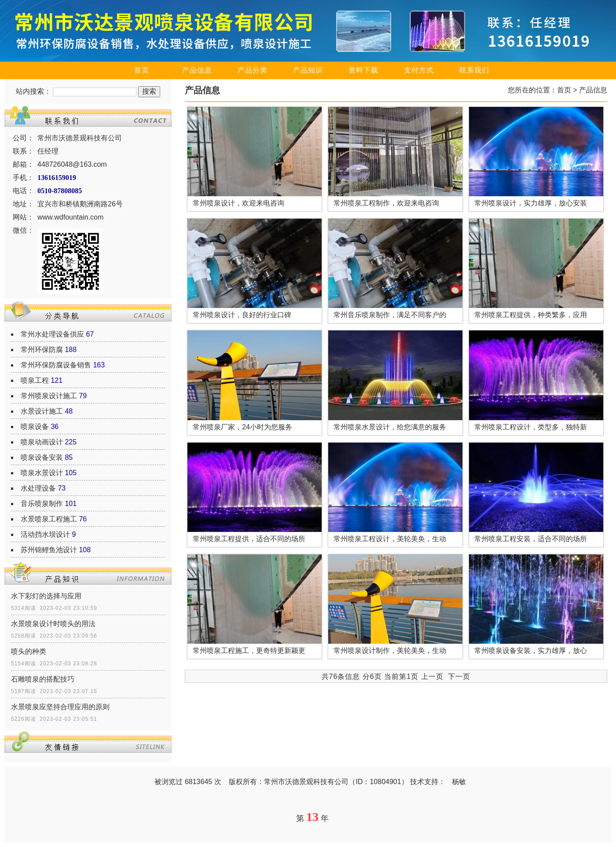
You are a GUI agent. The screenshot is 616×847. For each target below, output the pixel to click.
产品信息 (197, 70)
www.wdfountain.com (70, 217)
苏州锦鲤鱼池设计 (49, 550)
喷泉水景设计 (42, 473)
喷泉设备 (35, 427)
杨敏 (459, 782)
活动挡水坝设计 (45, 534)
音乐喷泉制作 (42, 504)
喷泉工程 (35, 380)
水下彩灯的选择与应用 (46, 596)
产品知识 (308, 70)
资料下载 (363, 70)
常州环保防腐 (42, 350)
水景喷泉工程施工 (49, 519)
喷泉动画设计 (42, 442)
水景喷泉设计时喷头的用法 (53, 624)
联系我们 (474, 70)
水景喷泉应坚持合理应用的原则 (60, 707)
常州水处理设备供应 (52, 334)
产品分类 (253, 70)
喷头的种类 (29, 651)
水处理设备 (38, 488)
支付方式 (419, 70)
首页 (142, 70)
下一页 (459, 676)
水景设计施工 (42, 411)
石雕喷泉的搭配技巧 (43, 679)
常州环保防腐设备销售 (56, 365)
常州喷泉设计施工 (49, 396)
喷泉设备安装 (42, 457)
